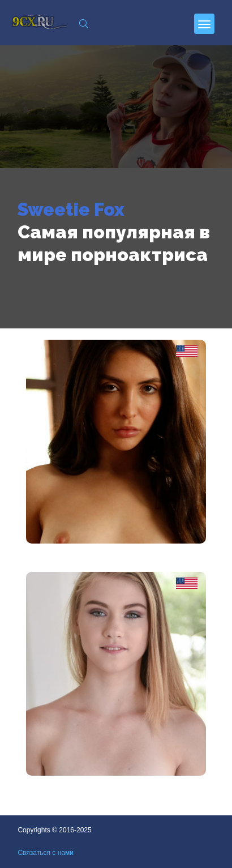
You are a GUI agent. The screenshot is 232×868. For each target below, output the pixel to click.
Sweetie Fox (71, 209)
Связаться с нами (45, 853)
